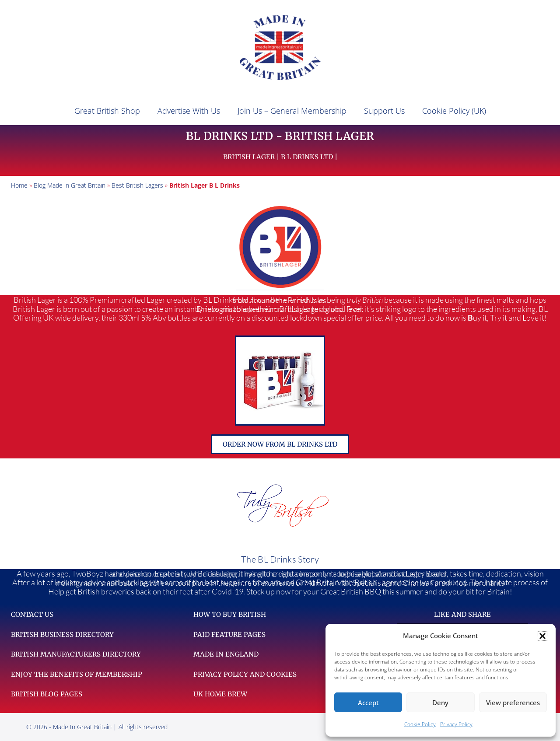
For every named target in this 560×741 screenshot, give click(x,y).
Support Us (384, 111)
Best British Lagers (137, 185)
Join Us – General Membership (292, 111)
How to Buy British (230, 614)
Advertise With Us (189, 111)
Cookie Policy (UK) (454, 111)
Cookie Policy (420, 724)
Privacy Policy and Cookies (245, 674)
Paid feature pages (229, 634)
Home (19, 185)
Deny (440, 703)
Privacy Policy (456, 724)
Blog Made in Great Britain (70, 185)
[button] (542, 636)
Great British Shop (107, 111)
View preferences (513, 703)
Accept (368, 703)
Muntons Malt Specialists (346, 583)
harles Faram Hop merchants (453, 583)
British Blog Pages (47, 694)
